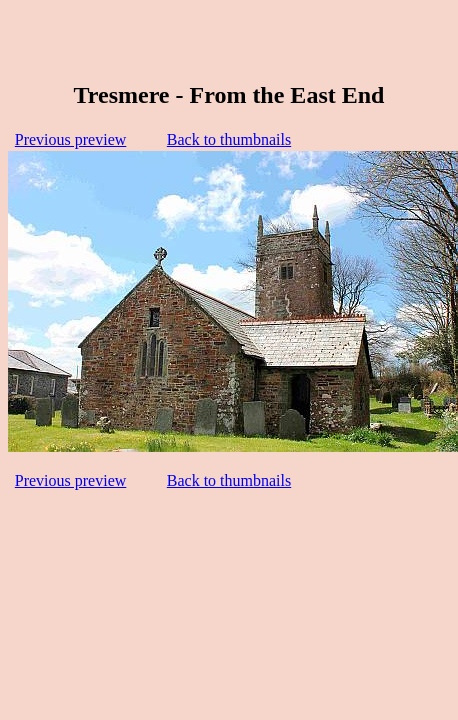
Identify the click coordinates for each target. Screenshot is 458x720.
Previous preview (71, 139)
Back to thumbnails (229, 139)
